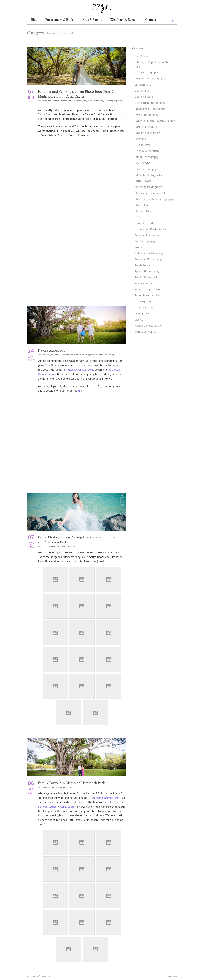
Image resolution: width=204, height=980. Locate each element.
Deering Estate (144, 97)
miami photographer (87, 355)
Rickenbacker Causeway (105, 355)
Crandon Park (143, 85)
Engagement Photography (151, 109)
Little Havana (143, 181)
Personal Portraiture (147, 235)
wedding (71, 546)
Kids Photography (146, 169)
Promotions (142, 247)
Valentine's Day (144, 307)
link (80, 391)
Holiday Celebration (147, 151)
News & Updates (145, 223)
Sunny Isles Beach (145, 283)
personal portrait (55, 546)
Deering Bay (142, 91)
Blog (34, 20)
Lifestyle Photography (148, 175)
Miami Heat (142, 205)
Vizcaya (139, 319)
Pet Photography (145, 241)
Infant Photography (147, 157)
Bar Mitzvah (142, 56)
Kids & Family (92, 20)
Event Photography (146, 115)
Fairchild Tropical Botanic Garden (155, 121)
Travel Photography (147, 295)
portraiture (67, 787)
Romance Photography (148, 259)
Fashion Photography (148, 133)
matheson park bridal (86, 101)
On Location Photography (150, 229)
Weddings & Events (124, 20)
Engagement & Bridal (60, 20)
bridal (45, 546)
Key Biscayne (48, 355)
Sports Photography (147, 271)
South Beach (142, 265)
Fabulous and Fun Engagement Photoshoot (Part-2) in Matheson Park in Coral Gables (78, 94)
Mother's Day (143, 211)
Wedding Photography (148, 326)
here (89, 135)
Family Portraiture (146, 127)
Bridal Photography (147, 72)
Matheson (58, 787)
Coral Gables (68, 807)
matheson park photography (106, 101)
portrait (65, 546)
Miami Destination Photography (154, 199)
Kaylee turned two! (52, 350)
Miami (76, 355)
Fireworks (141, 139)
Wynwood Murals (145, 332)
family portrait (48, 787)
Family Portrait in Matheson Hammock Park (71, 783)
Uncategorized (144, 301)
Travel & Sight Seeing (148, 289)
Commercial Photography (150, 78)
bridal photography (50, 101)
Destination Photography (150, 103)
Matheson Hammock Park (68, 101)
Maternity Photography (149, 187)
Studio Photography (147, 277)
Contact (151, 20)
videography (142, 313)
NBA (137, 217)
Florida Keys (142, 145)
